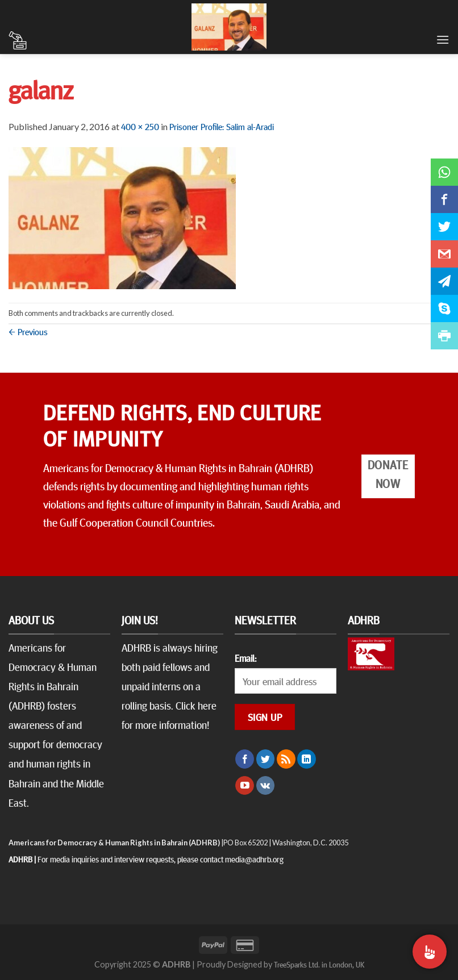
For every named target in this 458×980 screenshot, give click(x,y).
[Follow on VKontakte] (266, 786)
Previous (28, 331)
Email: (245, 658)
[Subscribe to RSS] (286, 759)
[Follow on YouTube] (245, 786)
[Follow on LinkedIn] (307, 759)
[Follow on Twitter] (266, 759)
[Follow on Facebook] (245, 759)
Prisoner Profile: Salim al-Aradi (222, 126)
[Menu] (443, 39)
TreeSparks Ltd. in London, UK (319, 964)
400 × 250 (140, 126)
